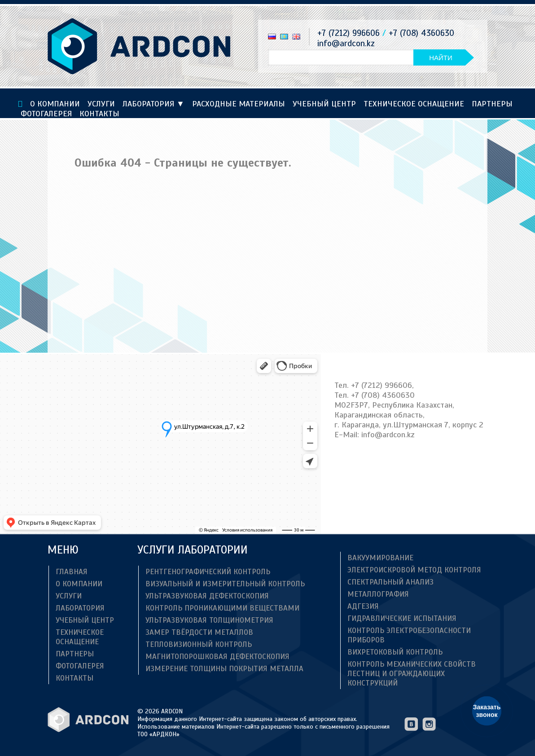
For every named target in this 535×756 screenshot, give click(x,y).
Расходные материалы (239, 104)
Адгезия (363, 606)
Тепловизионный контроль (199, 644)
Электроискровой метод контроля (414, 570)
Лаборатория (153, 104)
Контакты (99, 114)
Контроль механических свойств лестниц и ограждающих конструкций (412, 674)
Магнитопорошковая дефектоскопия (217, 657)
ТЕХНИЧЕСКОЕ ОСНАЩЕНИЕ (414, 104)
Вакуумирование (380, 558)
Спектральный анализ (390, 582)
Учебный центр (324, 104)
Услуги (101, 104)
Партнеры (492, 104)
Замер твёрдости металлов (199, 632)
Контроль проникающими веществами (222, 608)
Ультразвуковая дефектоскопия (207, 596)
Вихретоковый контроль (395, 652)
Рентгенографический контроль (208, 572)
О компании (55, 104)
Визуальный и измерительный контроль (225, 584)
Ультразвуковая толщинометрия (209, 620)
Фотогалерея (46, 114)
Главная (72, 572)
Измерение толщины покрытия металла (224, 669)
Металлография (378, 594)
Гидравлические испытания (402, 618)
